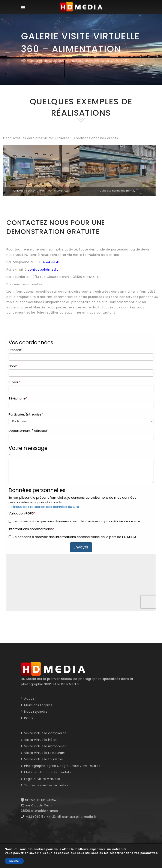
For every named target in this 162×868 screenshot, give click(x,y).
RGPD (27, 718)
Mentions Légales (37, 705)
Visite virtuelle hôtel (39, 740)
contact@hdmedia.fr (45, 270)
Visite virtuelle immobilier (43, 746)
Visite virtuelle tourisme (42, 759)
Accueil (29, 699)
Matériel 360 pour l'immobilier (47, 772)
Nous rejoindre (34, 712)
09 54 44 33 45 (48, 262)
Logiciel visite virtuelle (41, 779)
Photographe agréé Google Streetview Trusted (61, 766)
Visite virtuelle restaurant (43, 753)
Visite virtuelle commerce (44, 733)
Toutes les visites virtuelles (45, 785)
